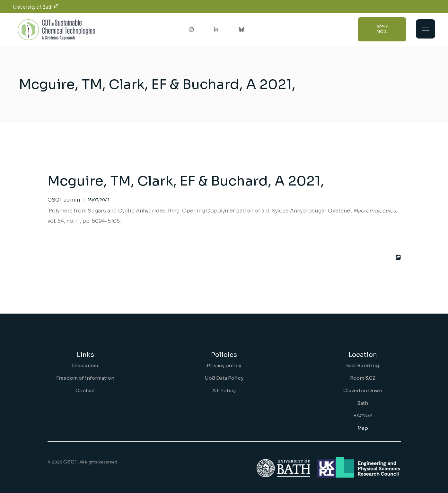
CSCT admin (64, 200)
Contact (85, 390)
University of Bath (36, 7)
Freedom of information (85, 378)
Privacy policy (224, 365)
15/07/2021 (98, 200)
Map (363, 428)
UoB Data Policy (224, 378)
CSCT (70, 462)
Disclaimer (85, 365)
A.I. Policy (224, 390)
